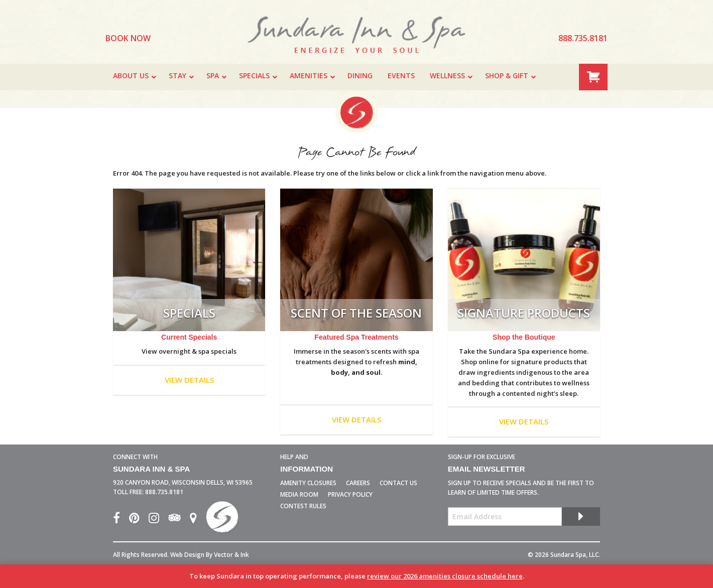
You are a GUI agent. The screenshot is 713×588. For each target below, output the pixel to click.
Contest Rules (303, 506)
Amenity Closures (308, 483)
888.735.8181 (164, 492)
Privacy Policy (350, 494)
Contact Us (398, 483)
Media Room (299, 494)
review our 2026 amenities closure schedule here (445, 576)
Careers (358, 483)
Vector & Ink (231, 555)
